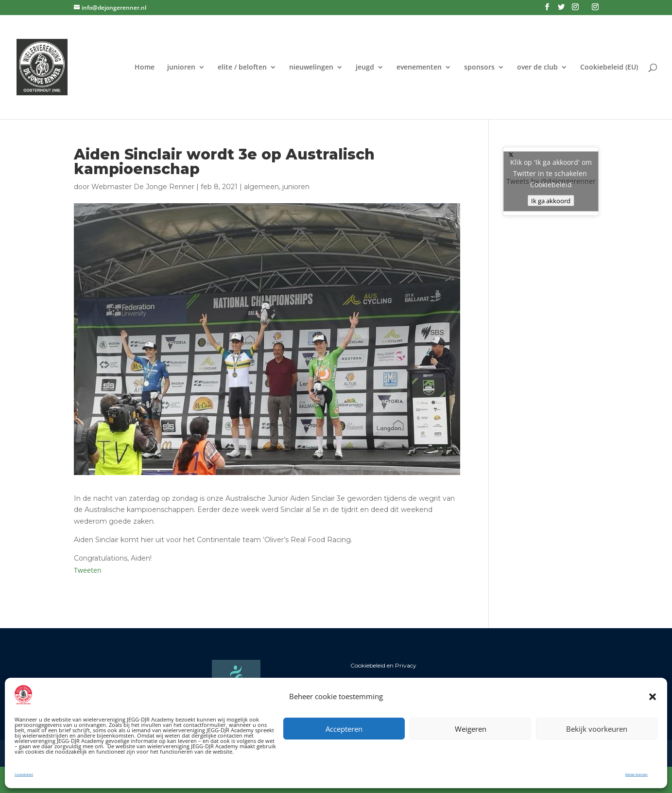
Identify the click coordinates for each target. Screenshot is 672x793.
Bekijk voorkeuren (597, 729)
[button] (653, 697)
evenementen (419, 68)
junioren (181, 68)
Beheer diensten (637, 775)
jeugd (365, 68)
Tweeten (88, 570)
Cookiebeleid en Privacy (383, 665)
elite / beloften (242, 68)
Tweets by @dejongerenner (551, 182)
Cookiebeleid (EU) (609, 68)
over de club (537, 68)
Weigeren (471, 729)
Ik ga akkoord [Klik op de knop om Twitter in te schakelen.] (551, 201)
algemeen (261, 187)
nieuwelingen (311, 68)
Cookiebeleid (24, 775)
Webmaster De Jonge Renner (143, 187)
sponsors (479, 68)
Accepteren (344, 729)
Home (145, 68)
